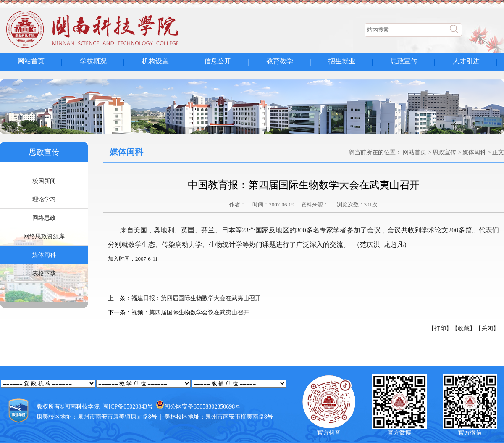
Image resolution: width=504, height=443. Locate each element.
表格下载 (44, 273)
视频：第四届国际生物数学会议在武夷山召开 (190, 312)
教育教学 (280, 61)
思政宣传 (404, 61)
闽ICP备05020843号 (128, 407)
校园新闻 (44, 181)
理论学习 (44, 199)
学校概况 (93, 61)
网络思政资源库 (44, 236)
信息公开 (218, 61)
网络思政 (44, 218)
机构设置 (155, 61)
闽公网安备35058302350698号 (202, 407)
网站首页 (31, 61)
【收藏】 (464, 328)
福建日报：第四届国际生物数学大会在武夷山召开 (196, 298)
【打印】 (440, 328)
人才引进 (466, 61)
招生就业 (342, 61)
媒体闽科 (44, 255)
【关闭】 (487, 328)
